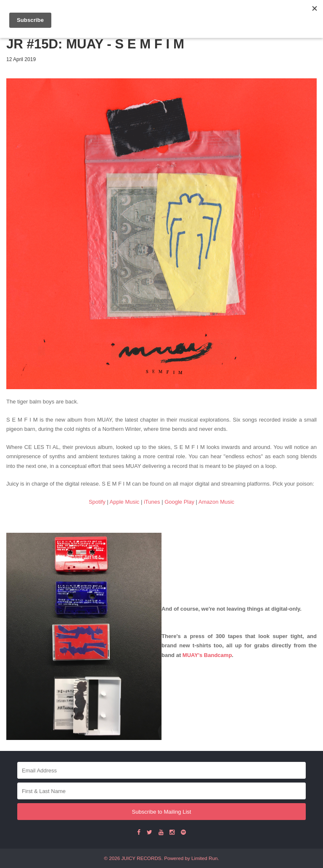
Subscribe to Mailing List (162, 812)
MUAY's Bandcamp (207, 655)
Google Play (179, 502)
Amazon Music (216, 502)
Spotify (97, 502)
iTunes (152, 502)
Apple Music (125, 502)
